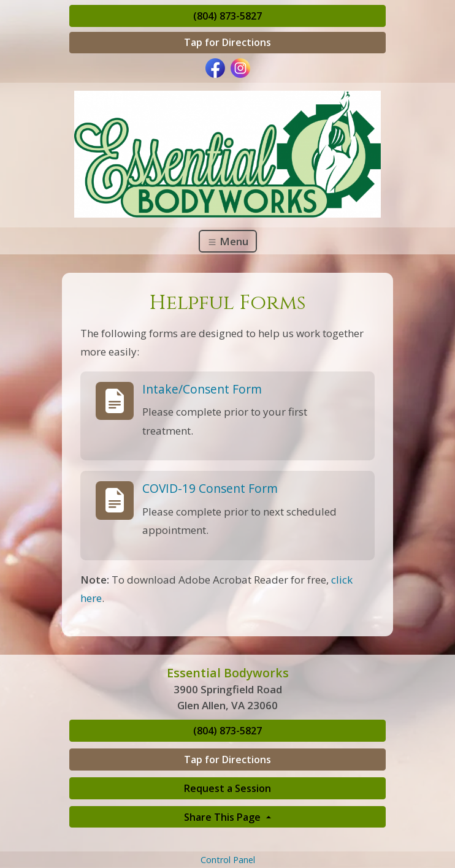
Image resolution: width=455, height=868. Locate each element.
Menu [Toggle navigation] (228, 241)
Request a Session (227, 788)
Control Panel (228, 860)
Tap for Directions (227, 42)
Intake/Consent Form (202, 389)
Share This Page (224, 817)
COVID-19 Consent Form (210, 488)
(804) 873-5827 (227, 16)
